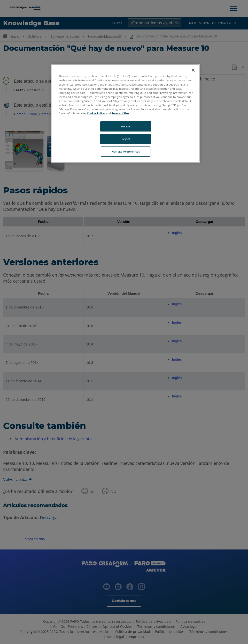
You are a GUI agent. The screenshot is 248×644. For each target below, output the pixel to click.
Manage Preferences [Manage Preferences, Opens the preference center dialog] (126, 151)
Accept (126, 126)
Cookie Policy (96, 113)
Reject (126, 139)
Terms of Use (120, 113)
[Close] (193, 70)
